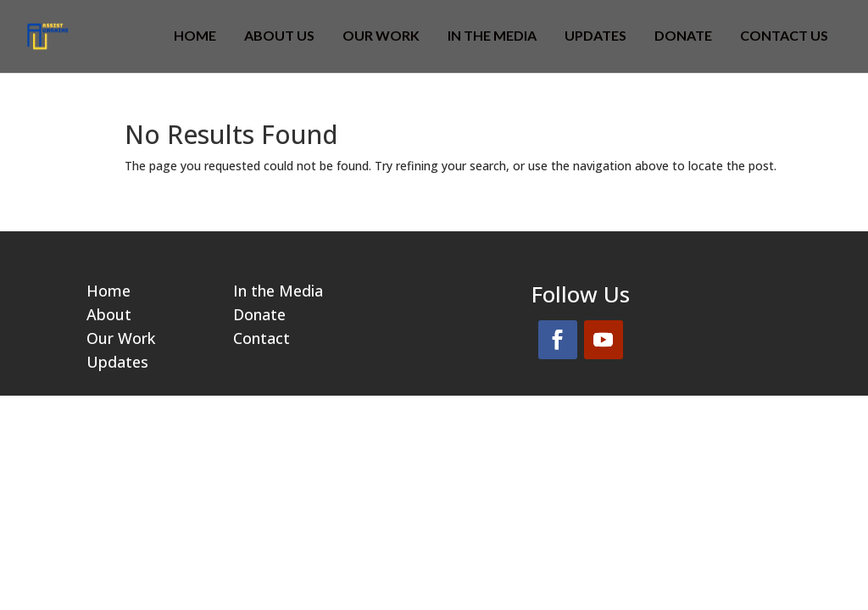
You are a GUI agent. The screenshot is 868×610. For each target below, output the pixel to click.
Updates (595, 36)
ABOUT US (279, 36)
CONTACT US (784, 36)
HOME (195, 36)
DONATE (683, 36)
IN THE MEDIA (492, 36)
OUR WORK (381, 36)
